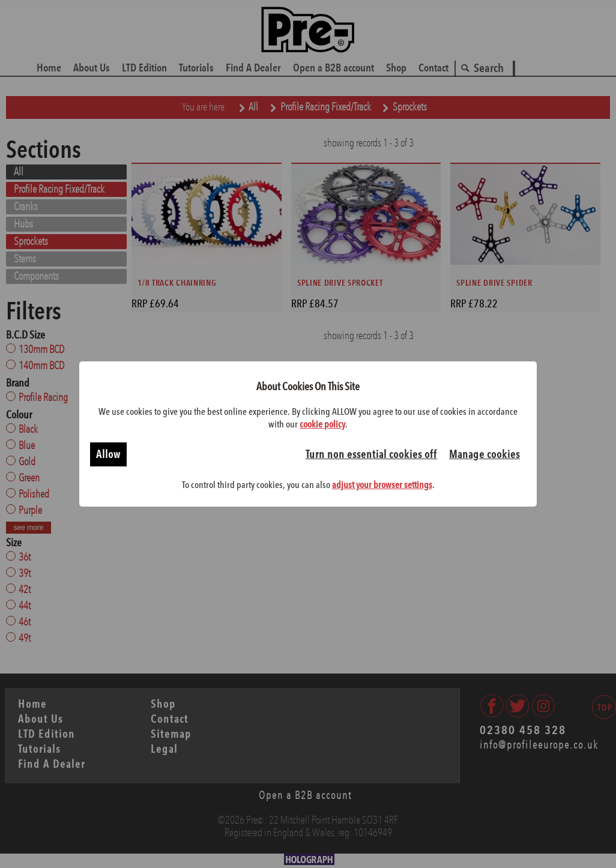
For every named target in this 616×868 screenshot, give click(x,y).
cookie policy (322, 424)
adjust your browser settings (382, 485)
